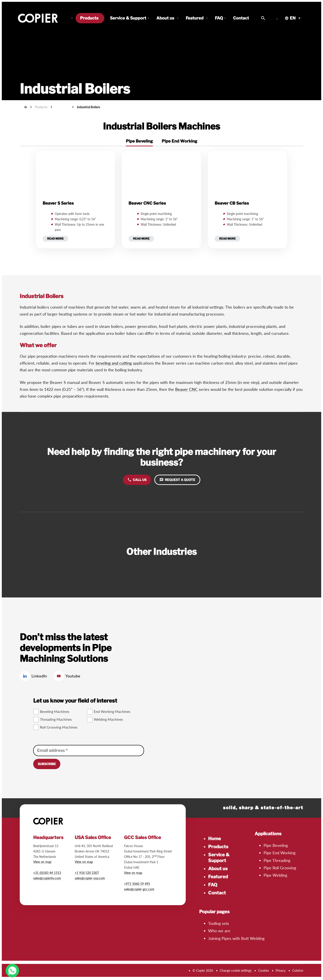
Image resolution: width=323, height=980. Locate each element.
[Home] (26, 107)
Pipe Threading (277, 860)
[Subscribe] (47, 764)
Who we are (219, 931)
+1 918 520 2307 (87, 873)
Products (218, 847)
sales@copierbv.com (47, 878)
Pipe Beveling (276, 845)
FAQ (213, 885)
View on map (42, 862)
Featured (218, 877)
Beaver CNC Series (147, 203)
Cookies (264, 970)
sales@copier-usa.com (90, 878)
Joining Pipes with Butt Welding (236, 938)
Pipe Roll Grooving (280, 868)
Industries (62, 107)
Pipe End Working (279, 853)
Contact (217, 893)
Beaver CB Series (232, 203)
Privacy (281, 970)
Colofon (298, 970)
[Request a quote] (177, 480)
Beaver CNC (186, 389)
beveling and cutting (114, 363)
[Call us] (137, 480)
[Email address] (89, 751)
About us (218, 869)
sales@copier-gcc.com (139, 889)
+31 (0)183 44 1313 (47, 873)
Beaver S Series (58, 203)
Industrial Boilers (88, 107)
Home (215, 839)
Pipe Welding (275, 875)
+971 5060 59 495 (137, 884)
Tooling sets (219, 923)
